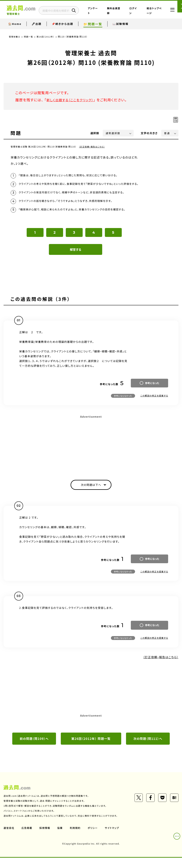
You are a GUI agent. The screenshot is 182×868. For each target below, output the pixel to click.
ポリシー (94, 838)
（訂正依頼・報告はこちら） (93, 147)
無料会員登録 (123, 13)
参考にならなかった (123, 405)
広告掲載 (27, 838)
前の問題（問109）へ (34, 749)
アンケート (109, 13)
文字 (149, 133)
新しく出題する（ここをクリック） (72, 100)
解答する (76, 259)
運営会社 (9, 838)
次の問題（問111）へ (148, 749)
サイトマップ (113, 838)
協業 (61, 838)
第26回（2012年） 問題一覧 (91, 749)
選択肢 (95, 133)
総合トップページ (153, 13)
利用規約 (76, 838)
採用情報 (45, 838)
